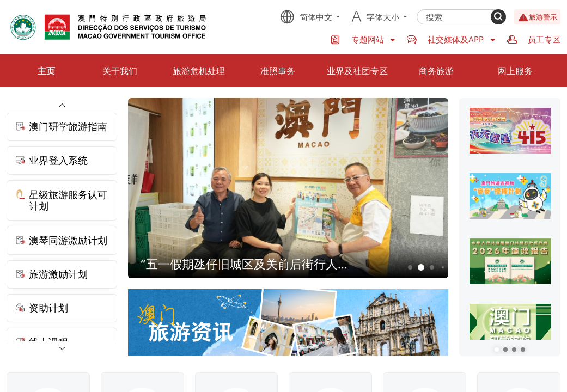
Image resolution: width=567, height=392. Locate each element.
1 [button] (410, 268)
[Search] (498, 17)
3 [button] (432, 268)
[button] (497, 350)
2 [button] (421, 268)
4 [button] (443, 267)
